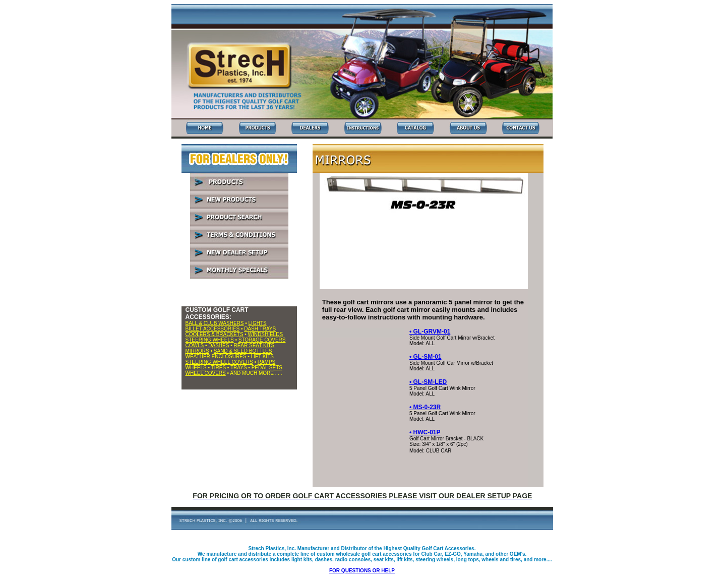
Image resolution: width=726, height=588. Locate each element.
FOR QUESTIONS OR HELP (362, 571)
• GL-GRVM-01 (430, 332)
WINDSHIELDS (265, 334)
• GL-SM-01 (426, 357)
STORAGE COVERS (262, 340)
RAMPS (267, 362)
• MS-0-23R (425, 407)
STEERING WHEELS (210, 340)
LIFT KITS (262, 356)
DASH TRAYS (260, 329)
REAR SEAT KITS (254, 345)
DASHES (219, 345)
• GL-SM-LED (428, 382)
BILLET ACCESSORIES (213, 329)
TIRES (219, 368)
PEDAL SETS (267, 368)
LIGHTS (258, 323)
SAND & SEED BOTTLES (243, 351)
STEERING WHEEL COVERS (219, 362)
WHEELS (196, 368)
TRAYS (239, 368)
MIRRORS (197, 351)
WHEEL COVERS (206, 373)
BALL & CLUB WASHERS (215, 323)
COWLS (195, 345)
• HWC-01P (425, 432)
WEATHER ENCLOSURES (216, 356)
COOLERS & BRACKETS (215, 334)
